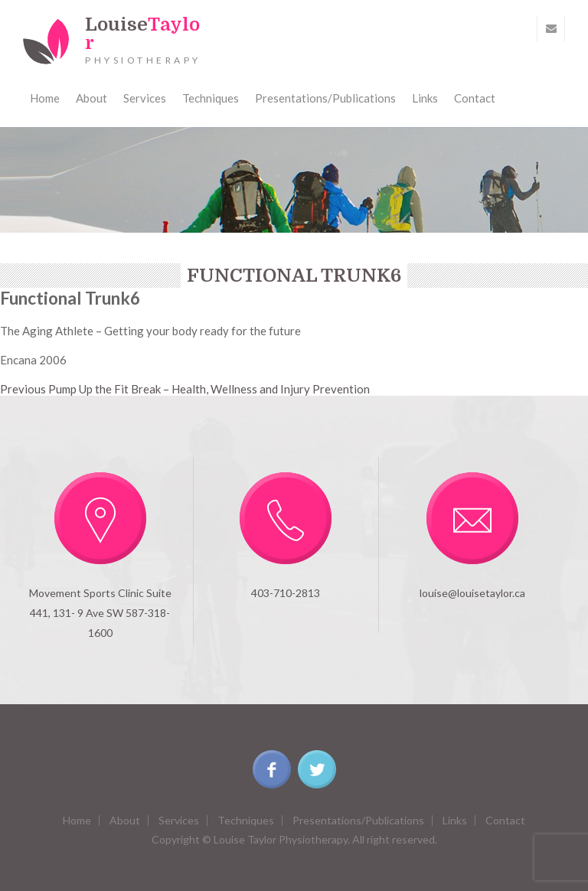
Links (425, 98)
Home (45, 98)
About (91, 98)
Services (145, 98)
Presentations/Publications (325, 98)
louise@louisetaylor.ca (472, 593)
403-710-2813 (286, 593)
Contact (475, 98)
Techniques (211, 98)
